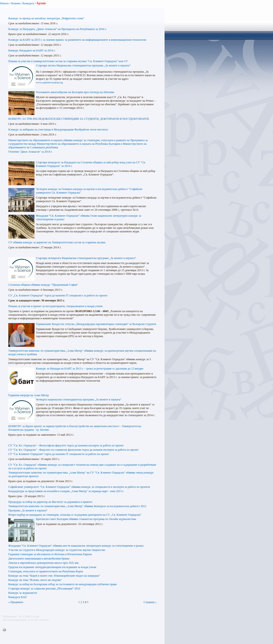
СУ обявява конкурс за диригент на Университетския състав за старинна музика (57, 242)
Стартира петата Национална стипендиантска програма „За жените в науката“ (83, 65)
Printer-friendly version (5, 630)
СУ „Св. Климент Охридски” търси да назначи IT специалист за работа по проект (58, 295)
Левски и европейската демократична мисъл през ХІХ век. (44, 563)
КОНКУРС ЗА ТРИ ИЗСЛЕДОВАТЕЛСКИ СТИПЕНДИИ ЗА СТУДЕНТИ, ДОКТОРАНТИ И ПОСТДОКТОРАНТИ (79, 119)
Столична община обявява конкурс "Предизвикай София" (43, 285)
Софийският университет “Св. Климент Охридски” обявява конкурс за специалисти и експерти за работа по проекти (79, 487)
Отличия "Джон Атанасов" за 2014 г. (30, 152)
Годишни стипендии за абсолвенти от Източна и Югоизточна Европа (50, 554)
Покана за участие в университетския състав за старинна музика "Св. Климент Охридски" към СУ (68, 61)
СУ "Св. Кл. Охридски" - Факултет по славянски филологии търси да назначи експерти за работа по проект (73, 450)
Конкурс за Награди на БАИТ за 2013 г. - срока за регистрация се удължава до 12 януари (90, 369)
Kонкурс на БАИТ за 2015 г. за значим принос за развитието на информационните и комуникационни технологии (77, 40)
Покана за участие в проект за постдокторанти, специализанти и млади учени (55, 306)
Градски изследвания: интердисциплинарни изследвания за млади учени (52, 567)
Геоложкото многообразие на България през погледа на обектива (75, 92)
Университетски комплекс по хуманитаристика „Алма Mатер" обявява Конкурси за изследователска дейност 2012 (77, 506)
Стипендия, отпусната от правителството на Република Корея (46, 571)
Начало (4, 3)
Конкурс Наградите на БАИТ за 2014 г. (32, 50)
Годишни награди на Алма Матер (29, 395)
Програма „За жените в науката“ (28, 510)
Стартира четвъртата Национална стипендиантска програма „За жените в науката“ (86, 258)
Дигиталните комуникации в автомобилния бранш (39, 559)
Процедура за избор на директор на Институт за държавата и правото (50, 502)
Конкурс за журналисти (23, 593)
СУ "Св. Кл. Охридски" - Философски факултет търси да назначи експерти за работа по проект (66, 445)
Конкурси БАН (17, 597)
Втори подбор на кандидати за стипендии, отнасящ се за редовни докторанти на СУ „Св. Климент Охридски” (75, 515)
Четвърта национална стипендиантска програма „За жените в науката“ (79, 399)
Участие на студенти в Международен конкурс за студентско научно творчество (57, 550)
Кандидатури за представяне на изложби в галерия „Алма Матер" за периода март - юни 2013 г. (66, 491)
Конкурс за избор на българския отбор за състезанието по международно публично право (63, 584)
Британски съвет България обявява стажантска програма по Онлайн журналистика (86, 519)
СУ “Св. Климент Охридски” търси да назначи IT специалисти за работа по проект (59, 454)
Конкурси (28, 3)
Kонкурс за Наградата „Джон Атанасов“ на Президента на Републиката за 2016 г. (58, 29)
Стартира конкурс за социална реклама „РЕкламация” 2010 (44, 589)
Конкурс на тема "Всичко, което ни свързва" (35, 580)
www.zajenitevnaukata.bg (49, 82)
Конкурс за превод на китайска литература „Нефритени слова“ (46, 18)
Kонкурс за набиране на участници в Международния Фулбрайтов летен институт (58, 130)
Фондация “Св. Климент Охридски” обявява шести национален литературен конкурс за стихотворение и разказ (76, 546)
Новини (16, 3)
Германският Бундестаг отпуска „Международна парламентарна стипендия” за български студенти (96, 324)
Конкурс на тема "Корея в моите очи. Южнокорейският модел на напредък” (54, 576)
